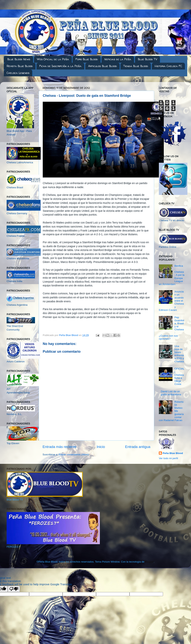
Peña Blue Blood (173, 453)
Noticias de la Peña (118, 59)
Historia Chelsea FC (168, 66)
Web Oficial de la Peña (53, 59)
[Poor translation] (14, 589)
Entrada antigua (138, 447)
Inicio (101, 447)
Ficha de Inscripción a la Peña (60, 66)
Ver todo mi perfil (168, 458)
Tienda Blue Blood (136, 66)
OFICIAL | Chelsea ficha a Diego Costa (179, 376)
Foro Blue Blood (87, 59)
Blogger (149, 562)
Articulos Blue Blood (102, 66)
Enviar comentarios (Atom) (74, 454)
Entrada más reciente (60, 447)
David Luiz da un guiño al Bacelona (171, 393)
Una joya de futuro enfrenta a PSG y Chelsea (179, 354)
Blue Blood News (19, 59)
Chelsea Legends (18, 73)
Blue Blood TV (148, 59)
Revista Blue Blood (20, 66)
